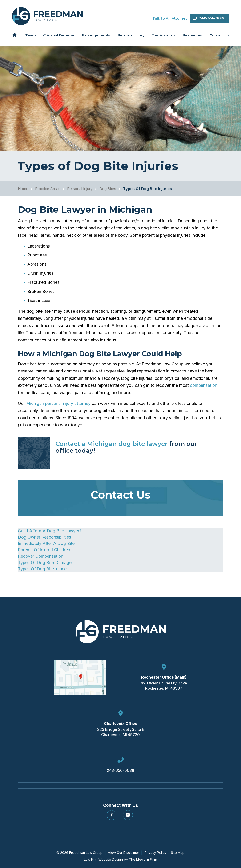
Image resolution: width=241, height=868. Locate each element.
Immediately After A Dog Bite (46, 543)
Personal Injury (131, 35)
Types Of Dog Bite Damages (46, 562)
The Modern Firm (143, 859)
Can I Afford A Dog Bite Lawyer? (50, 531)
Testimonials (164, 35)
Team (30, 35)
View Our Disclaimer (124, 853)
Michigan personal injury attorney (58, 403)
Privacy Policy (155, 853)
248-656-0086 (212, 18)
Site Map (178, 853)
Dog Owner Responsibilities (44, 537)
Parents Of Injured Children (44, 550)
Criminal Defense (59, 35)
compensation (204, 385)
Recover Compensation (41, 556)
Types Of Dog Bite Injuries (43, 569)
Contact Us (219, 35)
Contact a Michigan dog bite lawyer (112, 444)
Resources (192, 35)
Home (15, 35)
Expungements (96, 35)
